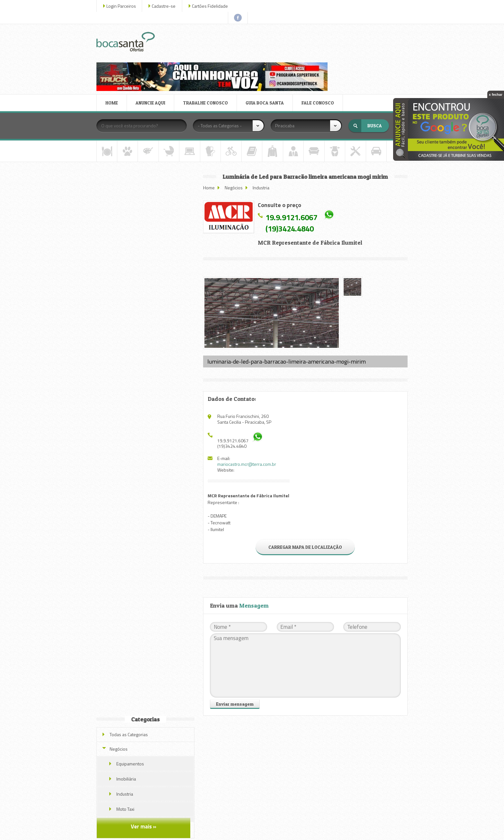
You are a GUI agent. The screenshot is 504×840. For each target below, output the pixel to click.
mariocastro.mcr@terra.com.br (248, 415)
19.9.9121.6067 (293, 170)
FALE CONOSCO (319, 56)
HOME (113, 56)
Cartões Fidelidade (211, 6)
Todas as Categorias (130, 145)
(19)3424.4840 (291, 182)
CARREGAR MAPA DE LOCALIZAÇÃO (306, 498)
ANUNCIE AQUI (152, 56)
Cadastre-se (165, 6)
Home (211, 140)
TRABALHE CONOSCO (207, 56)
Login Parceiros (122, 6)
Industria (263, 140)
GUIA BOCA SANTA (266, 56)
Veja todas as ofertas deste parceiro (146, 455)
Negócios (235, 140)
